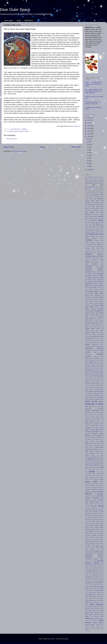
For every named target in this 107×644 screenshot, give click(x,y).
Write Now (101, 614)
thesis (93, 583)
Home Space (9, 20)
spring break (100, 547)
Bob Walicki (96, 224)
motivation (88, 428)
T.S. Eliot (94, 561)
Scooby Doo (92, 533)
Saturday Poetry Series (97, 529)
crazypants (100, 274)
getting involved (90, 323)
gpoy (92, 331)
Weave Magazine (96, 604)
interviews (88, 356)
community (89, 268)
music (97, 428)
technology (88, 565)
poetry (11, 131)
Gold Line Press (99, 327)
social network (95, 545)
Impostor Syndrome (92, 344)
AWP (93, 201)
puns (91, 500)
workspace (97, 612)
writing (27, 131)
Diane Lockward (99, 286)
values (95, 595)
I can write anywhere (95, 342)
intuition (96, 356)
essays (101, 303)
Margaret (88, 410)
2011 (89, 134)
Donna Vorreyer (93, 289)
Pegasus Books (90, 455)
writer (87, 616)
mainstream (88, 408)
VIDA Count (89, 596)
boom (102, 230)
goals (97, 325)
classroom (94, 264)
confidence (100, 270)
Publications (29, 20)
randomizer (94, 506)
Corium (95, 272)
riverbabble (95, 518)
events (96, 305)
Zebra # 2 (88, 631)
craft (94, 274)
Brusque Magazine (91, 238)
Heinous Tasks (99, 333)
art (99, 195)
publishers (88, 498)
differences (88, 288)
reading (101, 506)
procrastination (99, 494)
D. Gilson (100, 276)
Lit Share (96, 399)
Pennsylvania (89, 457)
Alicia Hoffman (99, 187)
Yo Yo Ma (93, 629)
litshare (101, 401)
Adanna (92, 183)
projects (87, 496)
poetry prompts (99, 480)
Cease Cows (93, 252)
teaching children (18, 131)
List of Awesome (99, 397)
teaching (100, 561)
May (88, 155)
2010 (89, 137)
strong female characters (91, 553)
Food (98, 315)
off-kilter (95, 443)
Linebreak (91, 397)
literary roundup (91, 401)
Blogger (66, 639)
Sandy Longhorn (95, 528)
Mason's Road (100, 412)
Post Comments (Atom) (20, 151)
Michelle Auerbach (90, 420)
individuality (88, 350)
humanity (101, 340)
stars (98, 549)
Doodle (102, 289)
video (94, 596)
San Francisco (94, 525)
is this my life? (95, 358)
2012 (89, 131)
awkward (87, 201)
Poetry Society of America (97, 484)
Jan (88, 166)
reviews (101, 512)
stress (102, 551)
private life (88, 492)
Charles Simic (100, 258)
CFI (102, 252)
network (95, 436)
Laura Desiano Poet (90, 388)
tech (102, 563)
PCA (102, 453)
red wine (101, 508)
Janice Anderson (99, 362)
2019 (89, 117)
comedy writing (99, 266)
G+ (93, 321)
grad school (99, 331)
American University (95, 191)
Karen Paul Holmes (94, 374)
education (97, 295)
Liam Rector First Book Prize (93, 394)
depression (96, 284)
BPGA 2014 (100, 232)
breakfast (92, 236)
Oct (88, 142)
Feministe (88, 311)
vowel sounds (100, 596)
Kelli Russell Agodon (97, 376)
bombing (91, 226)
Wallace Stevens (94, 600)
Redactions (88, 510)
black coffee (88, 218)
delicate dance (93, 282)
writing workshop (90, 627)
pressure (88, 490)
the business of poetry (91, 571)
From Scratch (97, 319)
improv (102, 344)
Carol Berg (100, 248)
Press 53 (101, 488)
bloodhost (88, 222)
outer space (89, 451)
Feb (88, 163)
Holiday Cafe (96, 334)
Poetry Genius (100, 478)
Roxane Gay (88, 524)
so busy (88, 545)
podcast (87, 463)
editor (96, 293)
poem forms (93, 463)
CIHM (92, 262)
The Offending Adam (95, 575)
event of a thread (90, 305)
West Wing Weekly (96, 606)
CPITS (90, 274)
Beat (102, 207)
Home (42, 147)
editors (101, 293)
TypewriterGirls (99, 591)
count (98, 272)
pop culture (88, 488)
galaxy (97, 321)
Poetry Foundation (90, 478)
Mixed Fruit (100, 420)
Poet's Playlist (96, 469)
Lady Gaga (92, 384)
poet (102, 467)
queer (95, 500)
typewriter (92, 591)
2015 (89, 123)
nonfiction (92, 441)
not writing (100, 441)
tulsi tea (90, 589)
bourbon (93, 232)
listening (87, 399)
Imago (102, 342)
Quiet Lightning (90, 502)
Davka (94, 280)
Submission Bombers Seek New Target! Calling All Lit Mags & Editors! (94, 91)
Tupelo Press (96, 589)
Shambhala (101, 535)
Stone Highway (95, 551)
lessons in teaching (94, 392)
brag (86, 234)
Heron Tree (88, 334)
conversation (89, 272)
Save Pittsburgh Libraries (92, 531)
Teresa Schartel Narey (94, 569)
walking (87, 600)
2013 (89, 128)
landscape (98, 384)
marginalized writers (97, 410)
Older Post (76, 147)
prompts (93, 496)
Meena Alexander (98, 414)
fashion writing (99, 307)
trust (86, 589)
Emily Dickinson (89, 299)
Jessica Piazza (89, 364)
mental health (99, 416)
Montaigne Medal (99, 424)
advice (94, 185)
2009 (89, 170)
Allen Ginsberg (89, 189)
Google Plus (100, 329)
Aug (88, 147)
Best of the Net (99, 210)
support (101, 559)
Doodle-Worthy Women (92, 291)
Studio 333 (101, 553)
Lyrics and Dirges (99, 406)
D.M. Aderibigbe (89, 278)
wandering (101, 600)
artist (102, 195)
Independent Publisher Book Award (94, 346)
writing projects (98, 623)
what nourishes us (96, 608)
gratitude (88, 333)
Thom (95, 585)
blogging (101, 220)
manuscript (100, 408)
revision (87, 514)
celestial (99, 252)
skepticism (92, 543)
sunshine (96, 559)
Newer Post (9, 147)
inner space (100, 350)
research (101, 510)
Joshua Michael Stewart (97, 368)
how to (87, 336)
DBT (86, 282)
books (92, 230)
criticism (94, 276)
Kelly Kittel (96, 378)
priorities (101, 490)
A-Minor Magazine (93, 181)
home (102, 334)
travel (102, 587)
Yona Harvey (100, 629)
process (94, 492)
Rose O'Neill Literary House (96, 522)
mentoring (88, 418)
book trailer (92, 228)
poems (87, 467)
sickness (94, 541)
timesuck (87, 587)
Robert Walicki (96, 520)
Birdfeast (91, 216)
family (92, 307)
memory (92, 416)
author (95, 199)
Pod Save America (99, 461)
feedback (93, 309)
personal (95, 457)
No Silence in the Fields (92, 439)
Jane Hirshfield (90, 362)
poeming (101, 465)
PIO (86, 459)
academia (101, 181)
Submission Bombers (94, 555)
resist (87, 512)
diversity (94, 288)
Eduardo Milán (89, 295)
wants (87, 602)
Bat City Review (90, 207)
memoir (87, 416)
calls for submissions (98, 246)
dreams (91, 293)
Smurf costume (99, 543)
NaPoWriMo (96, 432)
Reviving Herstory (95, 514)
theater (97, 581)
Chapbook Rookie (98, 256)
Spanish (93, 547)
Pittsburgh (91, 459)
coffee (102, 264)
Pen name (100, 455)
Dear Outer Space (15, 10)
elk (93, 297)
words (92, 612)
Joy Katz (94, 370)
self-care (97, 533)
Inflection (94, 350)
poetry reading (92, 482)
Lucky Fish (91, 406)
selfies (102, 533)
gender (102, 321)
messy (93, 418)
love (86, 406)
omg (91, 445)
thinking (98, 583)
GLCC (102, 323)
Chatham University (91, 260)
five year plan (94, 313)
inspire (95, 352)
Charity (93, 258)
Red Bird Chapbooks (91, 508)
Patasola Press (99, 451)
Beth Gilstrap (90, 212)
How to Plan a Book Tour (92, 340)
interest (102, 352)
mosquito (101, 426)
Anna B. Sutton (89, 195)
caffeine (101, 238)
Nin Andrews (100, 437)
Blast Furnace (96, 218)
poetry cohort (92, 476)
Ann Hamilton (100, 193)
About (19, 20)
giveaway (97, 323)
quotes (97, 502)
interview (100, 354)
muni (93, 428)
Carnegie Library (90, 248)
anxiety (96, 195)
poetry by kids (96, 474)
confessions (89, 270)
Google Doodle (90, 329)
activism (87, 183)
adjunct (97, 183)
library (102, 394)
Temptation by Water (96, 565)
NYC (91, 443)
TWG (102, 589)
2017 (89, 120)
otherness (101, 449)
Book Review (97, 226)
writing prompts (90, 625)
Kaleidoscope (89, 372)
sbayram (52, 639)
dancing (96, 278)
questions (101, 500)
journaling (88, 370)
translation (97, 587)
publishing (96, 498)
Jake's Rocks (94, 360)
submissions (89, 557)
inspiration (88, 352)
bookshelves (97, 230)
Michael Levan (99, 418)
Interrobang (88, 354)
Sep (88, 144)
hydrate (87, 342)
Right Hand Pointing (96, 516)
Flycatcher (93, 315)
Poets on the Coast (96, 486)
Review (95, 512)
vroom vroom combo (91, 598)
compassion (100, 268)
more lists (95, 426)
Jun (88, 153)
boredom (88, 232)
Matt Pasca (89, 414)
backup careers (100, 205)
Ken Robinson (94, 380)
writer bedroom (94, 616)
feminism (101, 309)
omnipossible (97, 445)
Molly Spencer (90, 422)
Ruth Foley (95, 524)
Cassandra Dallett (90, 250)
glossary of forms (90, 325)
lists (91, 399)
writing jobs (94, 621)
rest (91, 512)
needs (91, 436)
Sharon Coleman (90, 537)
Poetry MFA (89, 480)
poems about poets (95, 467)
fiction (92, 311)
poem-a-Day (100, 463)
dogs (98, 288)
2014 (89, 126)
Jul (88, 150)
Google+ (87, 331)
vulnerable (101, 598)
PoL (102, 486)
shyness (101, 539)
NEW (99, 436)
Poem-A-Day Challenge (92, 465)
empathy (96, 299)
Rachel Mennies (95, 504)
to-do (92, 587)
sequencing (88, 535)
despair (91, 286)
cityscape (97, 262)
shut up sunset (94, 539)
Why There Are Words (96, 610)
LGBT (102, 392)
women (87, 612)
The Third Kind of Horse (95, 579)
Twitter (87, 591)
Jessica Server (97, 364)
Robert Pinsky (89, 520)
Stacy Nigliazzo (90, 549)
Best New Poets (90, 210)
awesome (100, 199)
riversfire (101, 518)
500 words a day (97, 177)
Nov (88, 139)
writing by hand (95, 618)
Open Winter (95, 449)
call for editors (96, 244)
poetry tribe (88, 486)
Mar (88, 161)
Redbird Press (95, 510)
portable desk (95, 488)
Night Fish (93, 437)
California (89, 240)
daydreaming (100, 280)
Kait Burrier (100, 370)
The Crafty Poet (94, 573)
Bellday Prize (89, 208)
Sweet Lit (88, 561)
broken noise (100, 236)
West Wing (88, 606)
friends (91, 319)
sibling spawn (89, 541)
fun (90, 321)
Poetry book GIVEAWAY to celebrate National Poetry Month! (94, 84)
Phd (99, 457)
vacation (90, 595)
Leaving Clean (93, 390)
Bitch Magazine (99, 216)
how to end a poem (98, 338)
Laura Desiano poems (97, 386)
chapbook (89, 254)
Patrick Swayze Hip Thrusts (93, 453)
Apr (88, 158)
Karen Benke (96, 372)
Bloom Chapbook (96, 222)
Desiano (101, 284)
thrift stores (100, 585)
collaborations (89, 266)
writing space (100, 625)
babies (94, 205)
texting (102, 569)
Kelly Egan (88, 378)
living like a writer (94, 404)
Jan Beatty (101, 360)
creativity (88, 276)
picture (102, 457)
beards (98, 207)
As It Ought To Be (90, 197)
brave (87, 236)
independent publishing (94, 348)
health (93, 333)
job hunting (92, 366)
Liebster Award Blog (90, 395)
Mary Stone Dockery (90, 412)
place (92, 461)
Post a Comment (12, 139)
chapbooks (88, 258)
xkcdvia (98, 627)
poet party (88, 469)
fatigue (87, 309)
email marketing (99, 297)
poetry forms (100, 476)
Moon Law (88, 426)
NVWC (87, 443)
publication (100, 496)
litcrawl (102, 399)
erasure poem (93, 301)
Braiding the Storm (96, 234)
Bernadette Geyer (99, 208)
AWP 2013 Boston (95, 203)
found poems (93, 317)
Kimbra (93, 382)
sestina (94, 535)
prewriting (94, 490)
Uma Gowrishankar (90, 593)
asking (98, 197)
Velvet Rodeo (100, 595)
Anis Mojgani (93, 193)
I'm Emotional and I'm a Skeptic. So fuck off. (92, 103)
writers (101, 616)
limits (98, 395)
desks (87, 286)
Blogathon (94, 220)
